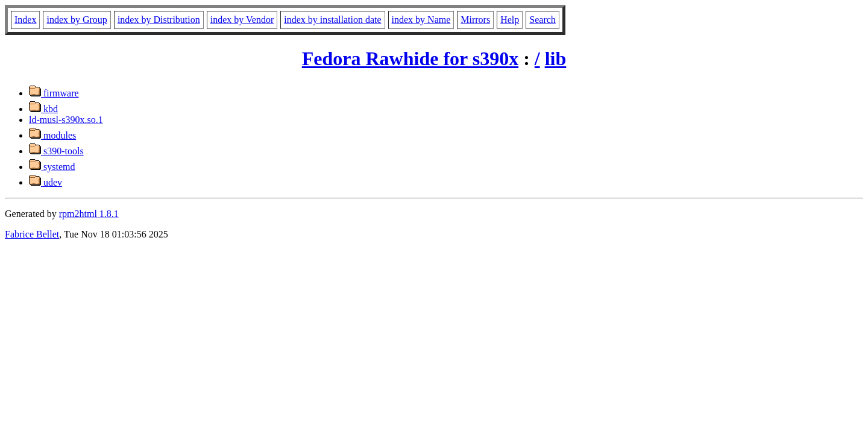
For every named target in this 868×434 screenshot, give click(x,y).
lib (556, 58)
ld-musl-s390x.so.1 (66, 120)
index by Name (421, 20)
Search (542, 20)
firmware (54, 93)
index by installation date (332, 20)
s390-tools (56, 151)
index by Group (77, 20)
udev (46, 182)
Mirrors (475, 20)
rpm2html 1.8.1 (89, 214)
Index (25, 20)
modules (52, 135)
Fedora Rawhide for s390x (410, 58)
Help (510, 20)
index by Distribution (159, 20)
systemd (52, 167)
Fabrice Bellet (32, 234)
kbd (43, 109)
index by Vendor (242, 20)
